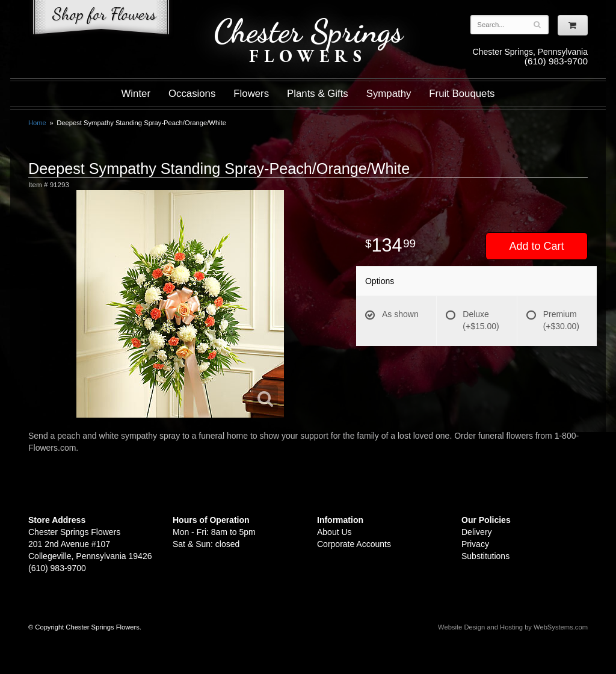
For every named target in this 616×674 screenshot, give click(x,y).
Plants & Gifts (318, 94)
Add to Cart (536, 246)
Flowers (251, 94)
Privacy (475, 544)
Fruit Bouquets (462, 94)
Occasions (192, 94)
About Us (334, 532)
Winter (136, 94)
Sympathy (389, 94)
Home (37, 123)
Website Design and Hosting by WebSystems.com (513, 627)
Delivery (477, 532)
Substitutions (485, 556)
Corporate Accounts (354, 544)
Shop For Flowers (101, 20)
